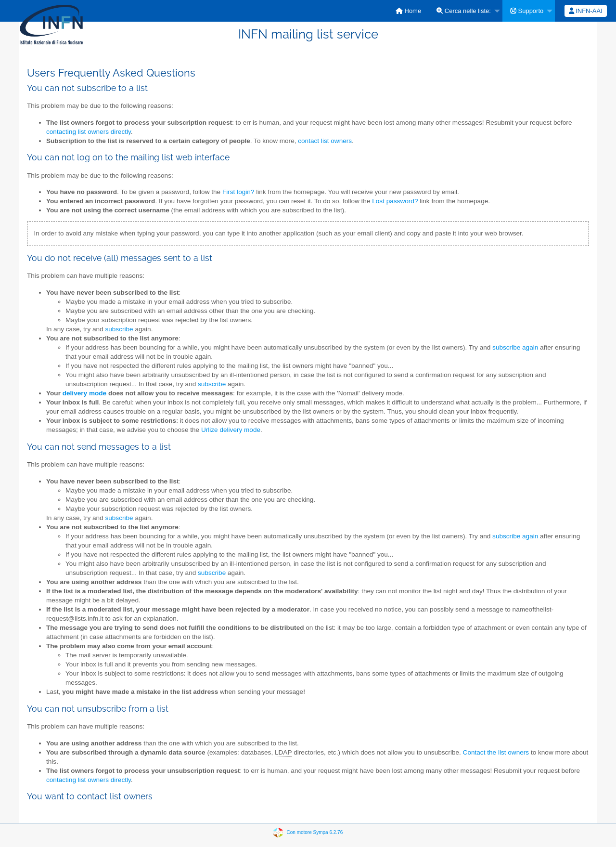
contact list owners (325, 141)
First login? (238, 192)
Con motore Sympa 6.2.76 (315, 832)
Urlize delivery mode (231, 430)
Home (408, 11)
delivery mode (84, 393)
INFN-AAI (586, 11)
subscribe (119, 329)
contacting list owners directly (89, 132)
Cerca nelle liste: (464, 11)
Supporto (527, 11)
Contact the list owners (496, 752)
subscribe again (515, 347)
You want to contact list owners (90, 796)
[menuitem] (408, 11)
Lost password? (395, 201)
